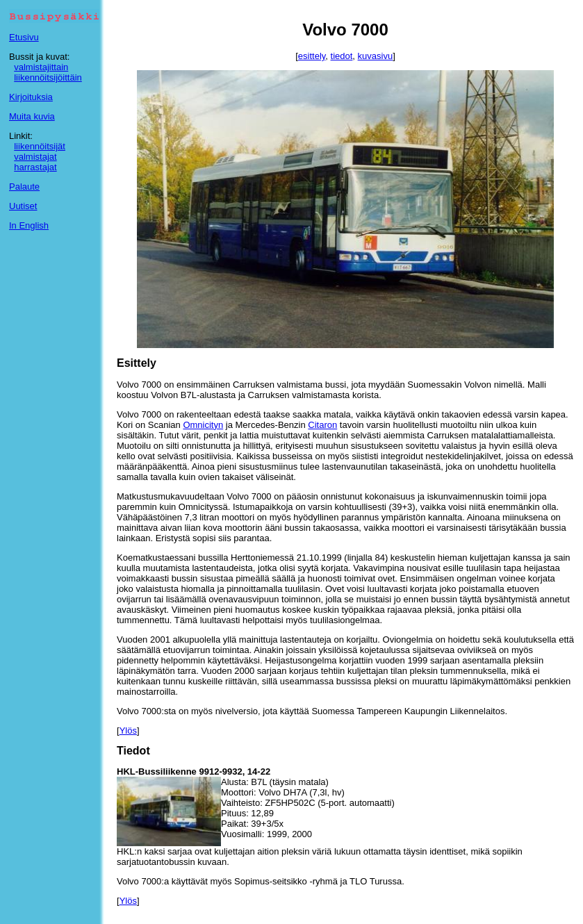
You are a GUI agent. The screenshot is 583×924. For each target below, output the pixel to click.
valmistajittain (41, 67)
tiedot (342, 56)
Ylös (128, 731)
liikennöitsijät (40, 146)
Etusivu (24, 37)
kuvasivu (376, 56)
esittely (312, 56)
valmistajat (35, 157)
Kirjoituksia (31, 97)
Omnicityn (203, 425)
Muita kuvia (32, 116)
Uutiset (23, 206)
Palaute (24, 187)
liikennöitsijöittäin (48, 77)
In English (29, 225)
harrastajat (35, 167)
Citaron (322, 425)
